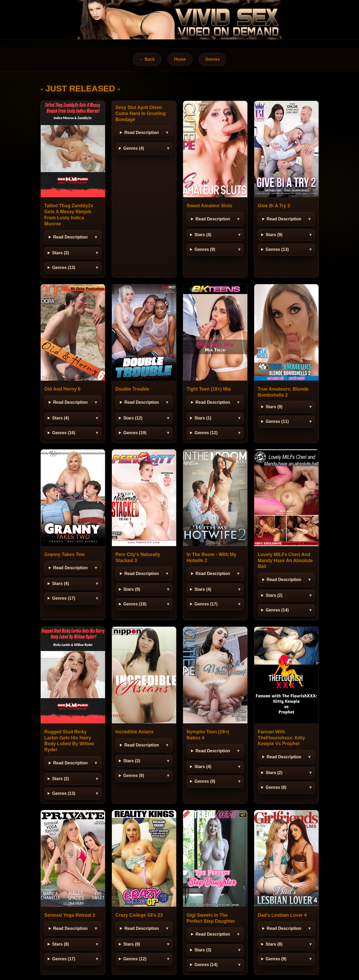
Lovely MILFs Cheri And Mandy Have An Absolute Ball (285, 561)
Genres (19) (135, 433)
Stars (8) (60, 944)
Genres (213, 59)
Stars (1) (203, 418)
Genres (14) (277, 610)
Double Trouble (132, 389)
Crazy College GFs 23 (139, 915)
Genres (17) (64, 598)
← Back (147, 59)
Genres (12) (206, 433)
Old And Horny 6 (63, 389)
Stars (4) (203, 235)
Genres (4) (134, 148)
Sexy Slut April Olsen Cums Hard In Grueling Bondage (141, 113)
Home (180, 59)
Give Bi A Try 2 (274, 206)
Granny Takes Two (65, 554)
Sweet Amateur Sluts (210, 206)
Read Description (70, 237)
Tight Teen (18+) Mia (209, 389)
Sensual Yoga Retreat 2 (70, 915)
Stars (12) (133, 418)
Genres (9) (205, 249)
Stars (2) (60, 253)
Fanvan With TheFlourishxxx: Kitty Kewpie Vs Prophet (282, 738)
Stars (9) (274, 235)
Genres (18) (135, 604)
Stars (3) (132, 761)
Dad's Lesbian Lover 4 (282, 915)
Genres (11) (277, 421)
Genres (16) (64, 433)
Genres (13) (64, 268)
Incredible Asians (135, 732)
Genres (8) (276, 787)
